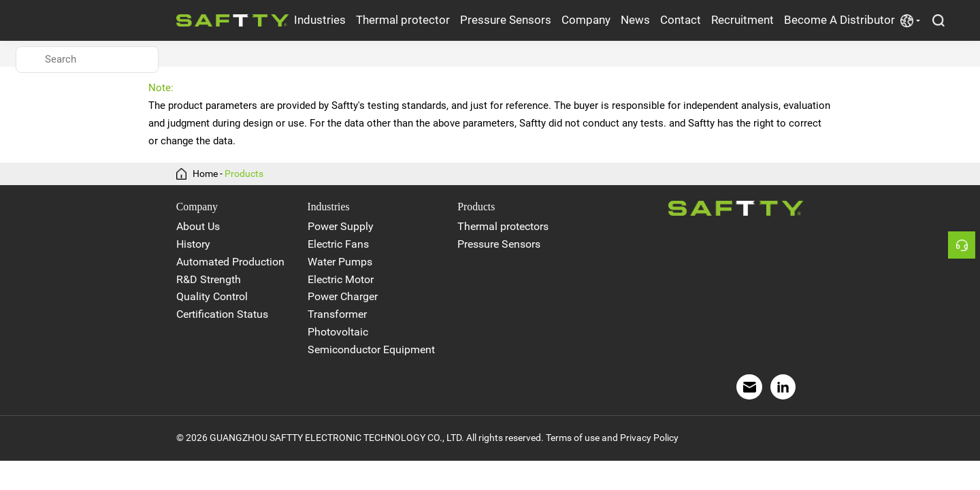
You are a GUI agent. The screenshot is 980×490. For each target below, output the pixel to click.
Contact (681, 20)
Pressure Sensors (506, 20)
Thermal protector (403, 20)
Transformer (337, 314)
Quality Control (212, 296)
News (635, 20)
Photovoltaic (338, 332)
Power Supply (341, 226)
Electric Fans (338, 244)
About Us (198, 226)
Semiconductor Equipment (371, 349)
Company (586, 20)
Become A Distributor (839, 20)
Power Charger (343, 296)
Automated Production (230, 262)
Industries (320, 20)
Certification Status (222, 314)
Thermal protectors (503, 226)
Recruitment (742, 20)
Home (205, 174)
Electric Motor (341, 279)
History (193, 244)
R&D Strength (209, 279)
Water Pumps (340, 262)
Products (244, 174)
